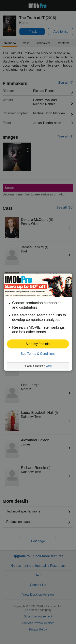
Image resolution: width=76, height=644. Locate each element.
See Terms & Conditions (38, 354)
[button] (38, 344)
